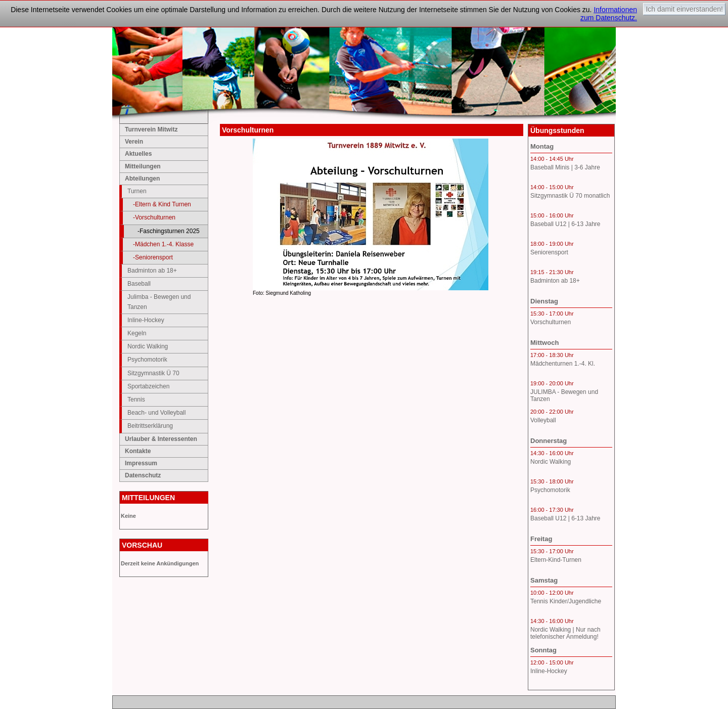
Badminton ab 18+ (152, 271)
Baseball (139, 284)
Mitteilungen (143, 166)
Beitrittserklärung (150, 426)
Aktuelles (138, 154)
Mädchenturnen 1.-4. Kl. (563, 364)
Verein (134, 142)
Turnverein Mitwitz (151, 129)
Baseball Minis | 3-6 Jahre (565, 167)
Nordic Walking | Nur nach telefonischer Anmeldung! (565, 633)
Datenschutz (143, 475)
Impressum (141, 463)
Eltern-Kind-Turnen (556, 560)
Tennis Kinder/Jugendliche (566, 601)
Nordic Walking (148, 346)
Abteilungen (142, 179)
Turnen (137, 191)
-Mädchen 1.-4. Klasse (163, 244)
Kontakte (138, 451)
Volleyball (543, 420)
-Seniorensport (153, 257)
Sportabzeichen (148, 386)
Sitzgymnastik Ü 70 (153, 373)
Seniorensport (549, 252)
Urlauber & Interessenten (161, 439)
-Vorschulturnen (154, 217)
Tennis (136, 400)
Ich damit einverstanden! (684, 9)
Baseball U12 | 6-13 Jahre (565, 224)
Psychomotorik (147, 360)
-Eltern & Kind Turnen (162, 204)
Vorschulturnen (551, 322)
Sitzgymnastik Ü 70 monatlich (570, 196)
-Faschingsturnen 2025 (169, 231)
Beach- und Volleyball (156, 413)
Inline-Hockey (146, 320)
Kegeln (137, 333)
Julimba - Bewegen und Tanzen (159, 302)
